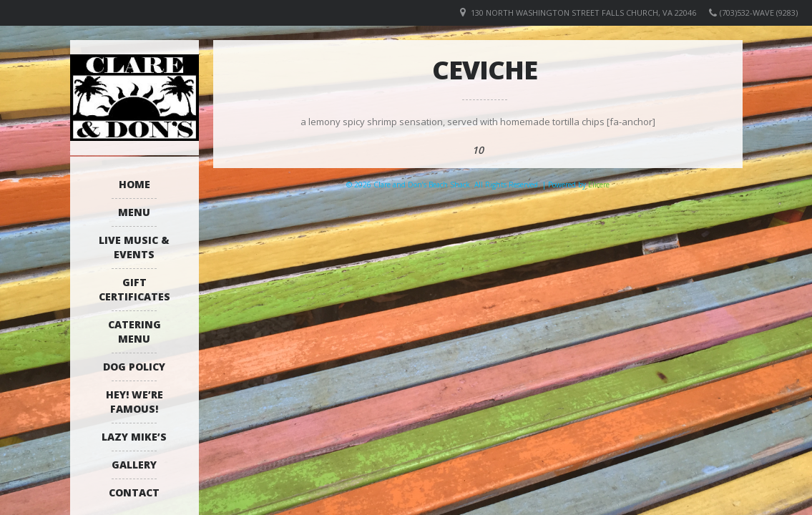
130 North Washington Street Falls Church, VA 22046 (583, 13)
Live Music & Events (134, 247)
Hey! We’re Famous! (134, 402)
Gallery (134, 465)
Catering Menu (134, 332)
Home (134, 184)
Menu (134, 212)
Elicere (599, 185)
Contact (134, 492)
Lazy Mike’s (134, 437)
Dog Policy (134, 367)
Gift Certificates (134, 289)
